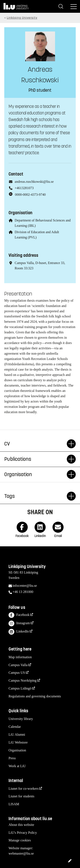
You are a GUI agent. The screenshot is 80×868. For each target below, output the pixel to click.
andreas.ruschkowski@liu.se (34, 182)
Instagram (19, 623)
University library (21, 719)
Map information (20, 657)
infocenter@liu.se (25, 586)
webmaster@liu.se (21, 853)
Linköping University (22, 18)
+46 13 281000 (23, 592)
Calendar (15, 727)
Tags (36, 496)
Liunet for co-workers (23, 789)
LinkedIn (19, 632)
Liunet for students (21, 796)
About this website (21, 825)
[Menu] (74, 6)
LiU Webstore (18, 742)
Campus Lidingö (20, 688)
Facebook (19, 615)
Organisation (36, 474)
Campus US (17, 673)
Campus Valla (18, 665)
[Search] (61, 6)
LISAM (14, 804)
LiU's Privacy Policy (23, 833)
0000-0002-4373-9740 (30, 195)
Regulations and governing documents (35, 696)
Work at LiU (17, 766)
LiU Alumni (17, 735)
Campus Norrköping (23, 680)
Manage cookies (20, 840)
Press (12, 758)
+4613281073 (24, 188)
